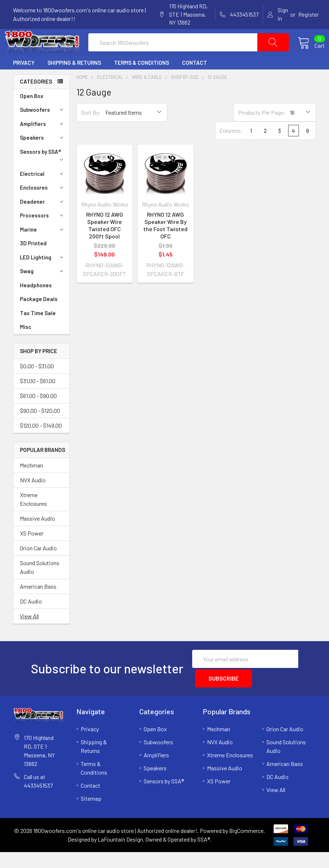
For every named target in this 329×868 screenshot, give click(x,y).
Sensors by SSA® (43, 172)
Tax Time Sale (38, 330)
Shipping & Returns (74, 80)
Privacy (24, 80)
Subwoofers (43, 127)
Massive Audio (37, 536)
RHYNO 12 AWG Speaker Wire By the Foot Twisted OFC (165, 243)
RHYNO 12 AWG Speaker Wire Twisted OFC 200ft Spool (105, 243)
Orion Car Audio (38, 565)
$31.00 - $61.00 (38, 398)
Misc (26, 344)
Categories (36, 99)
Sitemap (91, 814)
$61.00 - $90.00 (38, 413)
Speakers (43, 155)
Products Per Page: (262, 130)
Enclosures (43, 205)
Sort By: (91, 130)
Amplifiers (43, 141)
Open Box (32, 113)
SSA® (204, 855)
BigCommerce (246, 846)
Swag (43, 288)
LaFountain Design (120, 855)
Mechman (31, 482)
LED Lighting (43, 275)
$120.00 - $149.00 (41, 443)
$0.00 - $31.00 (37, 383)
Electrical (43, 191)
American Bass (38, 604)
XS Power (32, 551)
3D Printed (33, 261)
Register (309, 14)
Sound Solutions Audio (40, 585)
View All (29, 633)
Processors (43, 233)
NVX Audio (33, 497)
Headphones (36, 302)
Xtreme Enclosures (33, 516)
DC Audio (31, 619)
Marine (43, 247)
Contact (195, 80)
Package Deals (39, 316)
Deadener (43, 219)
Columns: (231, 148)
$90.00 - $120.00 (40, 428)
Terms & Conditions (142, 80)
